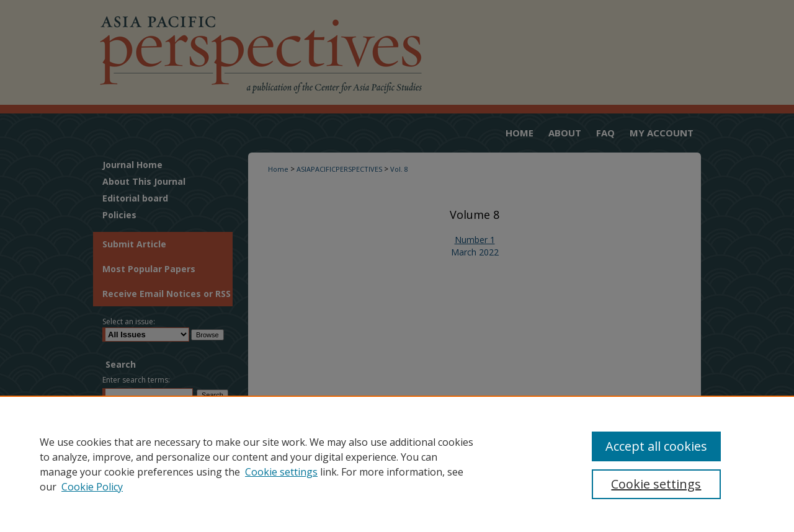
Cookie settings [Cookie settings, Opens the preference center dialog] (656, 484)
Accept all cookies (656, 446)
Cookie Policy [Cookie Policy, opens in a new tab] (92, 487)
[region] (397, 464)
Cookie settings (281, 472)
